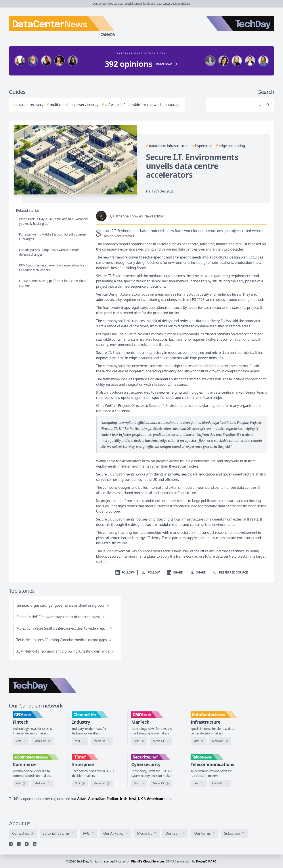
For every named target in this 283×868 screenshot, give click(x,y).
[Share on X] (198, 572)
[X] (19, 844)
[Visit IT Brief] (80, 783)
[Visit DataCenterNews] (199, 741)
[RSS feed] (35, 844)
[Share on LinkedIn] (175, 572)
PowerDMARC (206, 861)
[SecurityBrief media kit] (161, 783)
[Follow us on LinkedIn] (125, 572)
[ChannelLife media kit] (102, 741)
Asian (82, 799)
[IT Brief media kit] (102, 783)
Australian (97, 799)
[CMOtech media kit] (161, 741)
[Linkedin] (11, 844)
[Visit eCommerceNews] (21, 783)
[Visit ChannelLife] (80, 741)
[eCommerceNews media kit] (42, 783)
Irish (123, 799)
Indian (113, 799)
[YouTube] (27, 844)
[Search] (236, 105)
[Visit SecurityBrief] (139, 783)
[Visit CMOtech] (139, 741)
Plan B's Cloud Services (148, 861)
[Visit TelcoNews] (199, 783)
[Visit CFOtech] (21, 741)
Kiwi (133, 799)
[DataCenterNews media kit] (220, 741)
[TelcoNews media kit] (220, 783)
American (155, 799)
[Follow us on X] (150, 572)
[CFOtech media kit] (42, 741)
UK (140, 799)
